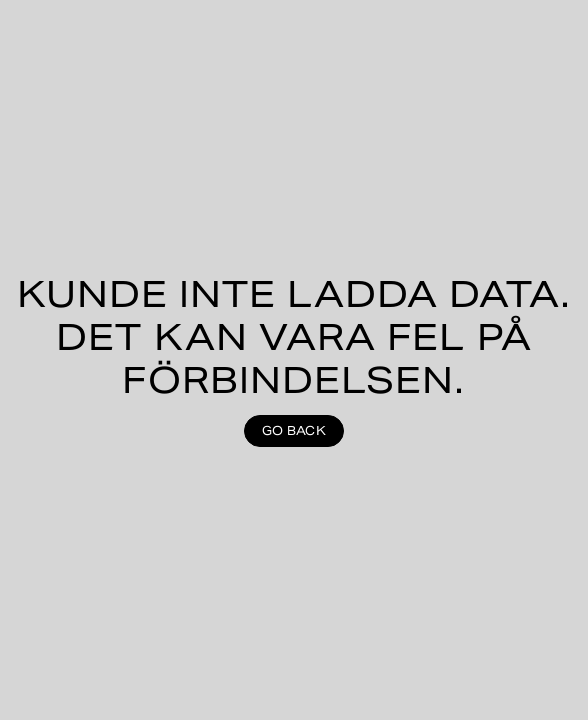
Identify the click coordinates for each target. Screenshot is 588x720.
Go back (294, 430)
